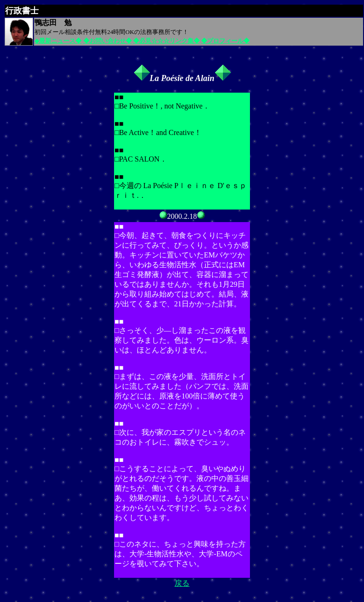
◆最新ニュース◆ (58, 41)
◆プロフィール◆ (225, 41)
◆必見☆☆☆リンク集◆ (166, 41)
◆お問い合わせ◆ (108, 41)
